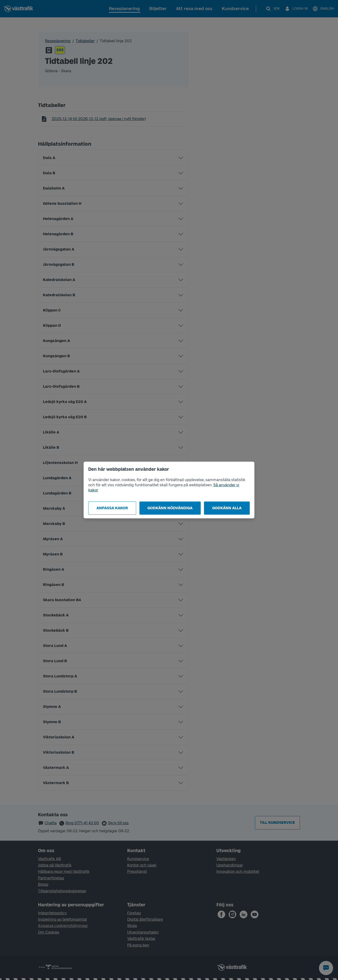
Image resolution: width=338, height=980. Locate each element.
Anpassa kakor (112, 508)
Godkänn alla (227, 508)
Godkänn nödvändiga (170, 508)
